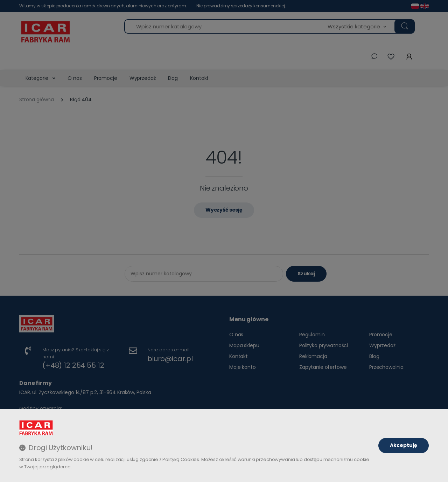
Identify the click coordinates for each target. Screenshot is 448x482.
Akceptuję (404, 445)
